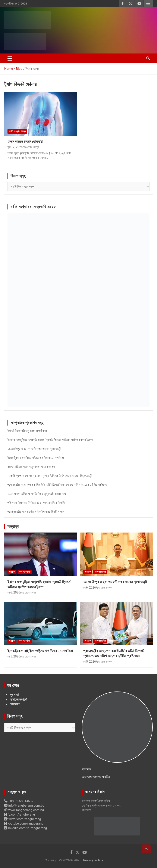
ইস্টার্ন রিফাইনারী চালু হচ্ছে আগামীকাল (27, 431)
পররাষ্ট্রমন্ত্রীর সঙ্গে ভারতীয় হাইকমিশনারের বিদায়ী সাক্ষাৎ (36, 512)
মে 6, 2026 (14, 592)
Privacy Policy (93, 860)
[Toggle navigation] (10, 58)
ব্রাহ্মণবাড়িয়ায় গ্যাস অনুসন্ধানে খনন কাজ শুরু (31, 467)
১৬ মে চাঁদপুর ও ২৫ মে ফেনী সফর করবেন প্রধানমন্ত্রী (34, 449)
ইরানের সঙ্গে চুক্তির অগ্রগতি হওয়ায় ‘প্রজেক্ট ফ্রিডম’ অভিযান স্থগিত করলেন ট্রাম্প (50, 440)
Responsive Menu (148, 4)
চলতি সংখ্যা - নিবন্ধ (17, 131)
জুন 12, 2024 (15, 147)
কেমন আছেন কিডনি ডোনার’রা (25, 142)
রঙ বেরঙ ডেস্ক (31, 147)
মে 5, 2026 (14, 656)
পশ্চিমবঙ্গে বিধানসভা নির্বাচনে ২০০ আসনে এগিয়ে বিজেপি (36, 503)
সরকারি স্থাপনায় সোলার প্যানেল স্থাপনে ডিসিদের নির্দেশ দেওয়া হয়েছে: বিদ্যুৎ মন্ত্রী (50, 476)
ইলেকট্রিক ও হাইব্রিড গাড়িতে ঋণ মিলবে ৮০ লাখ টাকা (36, 458)
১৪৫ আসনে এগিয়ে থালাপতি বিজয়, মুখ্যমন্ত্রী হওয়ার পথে (37, 494)
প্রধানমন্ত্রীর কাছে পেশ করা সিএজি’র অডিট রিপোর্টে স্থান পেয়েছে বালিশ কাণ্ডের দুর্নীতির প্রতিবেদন (58, 485)
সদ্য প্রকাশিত (25, 572)
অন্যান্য (13, 527)
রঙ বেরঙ (75, 860)
